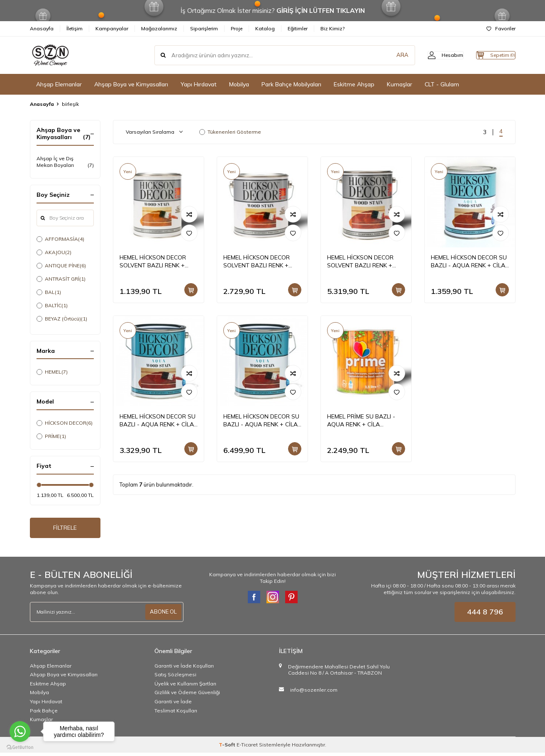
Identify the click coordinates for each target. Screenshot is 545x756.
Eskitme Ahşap (354, 84)
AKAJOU (54, 252)
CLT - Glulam (442, 84)
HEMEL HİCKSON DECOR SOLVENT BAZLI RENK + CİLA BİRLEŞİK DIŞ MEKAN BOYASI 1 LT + (155, 262)
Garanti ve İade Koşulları (184, 669)
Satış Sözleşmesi (175, 678)
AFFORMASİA (60, 239)
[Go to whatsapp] (20, 732)
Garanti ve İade (173, 705)
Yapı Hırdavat (199, 84)
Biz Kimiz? (332, 28)
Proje (237, 28)
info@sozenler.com (314, 693)
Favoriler (501, 28)
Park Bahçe (44, 714)
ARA (386, 55)
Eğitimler (298, 28)
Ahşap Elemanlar (59, 84)
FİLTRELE (65, 529)
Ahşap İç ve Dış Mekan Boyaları (65, 162)
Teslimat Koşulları (176, 714)
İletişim (75, 28)
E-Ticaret (247, 748)
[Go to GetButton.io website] (20, 747)
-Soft (228, 748)
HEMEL (52, 372)
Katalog (265, 28)
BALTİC (52, 306)
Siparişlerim (204, 28)
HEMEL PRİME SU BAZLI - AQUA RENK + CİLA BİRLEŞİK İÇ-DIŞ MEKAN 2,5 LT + (364, 421)
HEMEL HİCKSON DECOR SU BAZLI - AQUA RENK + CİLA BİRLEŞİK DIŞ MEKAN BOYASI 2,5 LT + (159, 421)
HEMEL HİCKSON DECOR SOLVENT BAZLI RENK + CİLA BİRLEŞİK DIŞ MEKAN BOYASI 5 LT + (362, 262)
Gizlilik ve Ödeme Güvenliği (187, 696)
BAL (49, 292)
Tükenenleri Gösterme (230, 132)
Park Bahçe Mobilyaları (291, 84)
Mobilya (239, 84)
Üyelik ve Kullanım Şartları (185, 687)
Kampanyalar (112, 28)
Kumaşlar (400, 84)
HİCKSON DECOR (65, 423)
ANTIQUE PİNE (61, 266)
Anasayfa (42, 28)
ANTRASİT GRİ (61, 279)
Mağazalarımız (159, 28)
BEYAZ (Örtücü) (62, 319)
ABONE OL (162, 615)
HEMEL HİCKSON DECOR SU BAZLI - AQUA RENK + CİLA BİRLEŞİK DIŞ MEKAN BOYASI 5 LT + (262, 421)
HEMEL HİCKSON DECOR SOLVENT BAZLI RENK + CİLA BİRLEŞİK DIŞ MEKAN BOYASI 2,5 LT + (258, 262)
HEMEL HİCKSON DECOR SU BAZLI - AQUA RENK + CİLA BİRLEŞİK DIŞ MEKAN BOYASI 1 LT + (470, 262)
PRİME (51, 436)
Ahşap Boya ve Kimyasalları (131, 84)
